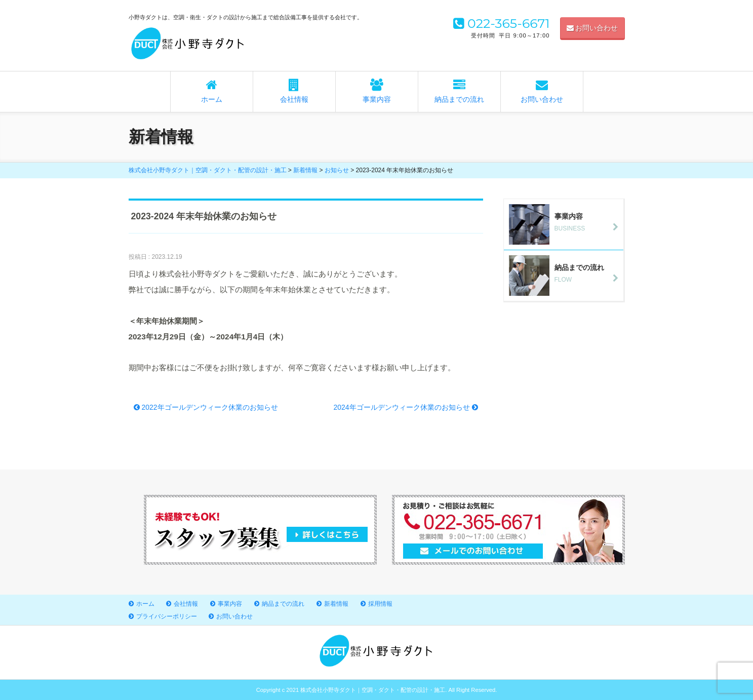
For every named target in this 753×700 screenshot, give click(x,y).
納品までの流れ (459, 91)
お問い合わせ (592, 28)
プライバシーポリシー (167, 616)
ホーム (212, 91)
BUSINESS (566, 222)
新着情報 (336, 604)
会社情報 (294, 91)
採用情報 (380, 604)
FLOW (566, 273)
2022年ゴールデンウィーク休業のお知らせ (206, 407)
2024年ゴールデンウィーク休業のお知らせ (405, 407)
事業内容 (377, 91)
